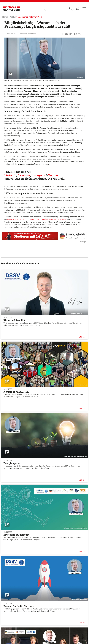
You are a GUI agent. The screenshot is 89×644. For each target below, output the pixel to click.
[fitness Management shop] (78, 8)
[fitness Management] (12, 8)
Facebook (24, 175)
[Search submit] (71, 8)
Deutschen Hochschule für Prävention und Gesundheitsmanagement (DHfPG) (37, 219)
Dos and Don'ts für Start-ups (19, 606)
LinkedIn (10, 175)
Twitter (53, 175)
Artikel (13, 17)
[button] (62, 34)
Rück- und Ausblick (14, 320)
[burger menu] (84, 8)
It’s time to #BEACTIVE (16, 392)
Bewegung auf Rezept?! (16, 535)
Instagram (38, 175)
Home (5, 17)
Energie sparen (12, 463)
